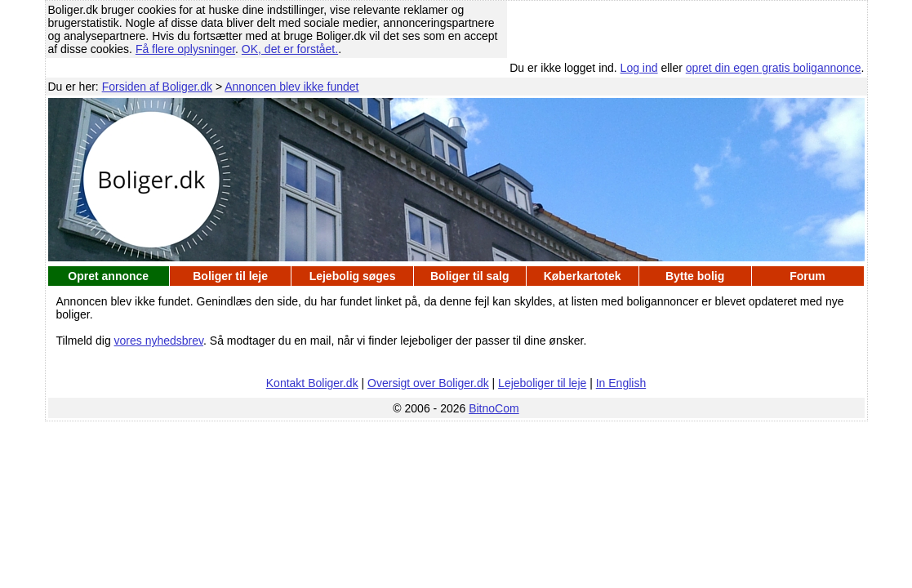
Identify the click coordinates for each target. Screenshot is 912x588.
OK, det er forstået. (290, 49)
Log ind (639, 68)
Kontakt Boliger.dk (312, 383)
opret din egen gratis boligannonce (774, 68)
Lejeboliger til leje (542, 383)
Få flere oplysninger (185, 49)
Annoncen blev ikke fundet (291, 87)
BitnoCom (494, 408)
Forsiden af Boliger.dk (157, 87)
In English (621, 383)
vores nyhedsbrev (159, 341)
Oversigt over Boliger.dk (428, 383)
